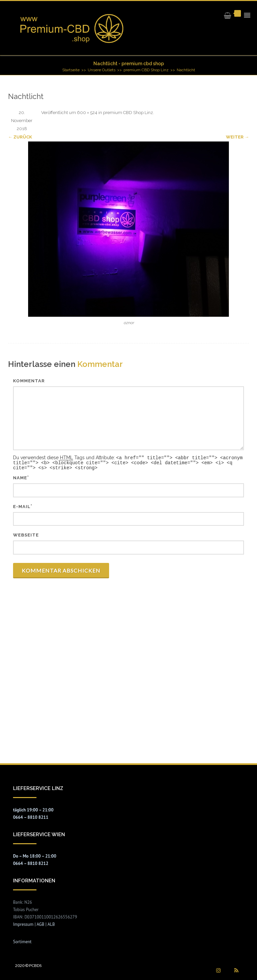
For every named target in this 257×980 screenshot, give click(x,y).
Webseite (26, 534)
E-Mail (22, 506)
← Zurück (20, 137)
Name (20, 477)
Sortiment (22, 941)
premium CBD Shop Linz (128, 113)
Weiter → (237, 137)
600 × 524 (87, 113)
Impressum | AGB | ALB (34, 923)
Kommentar (29, 381)
